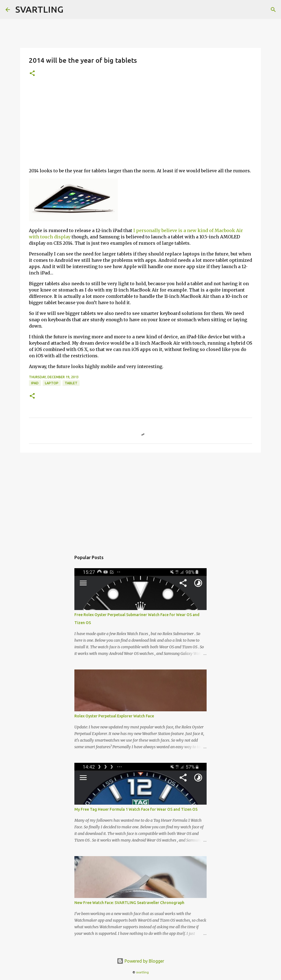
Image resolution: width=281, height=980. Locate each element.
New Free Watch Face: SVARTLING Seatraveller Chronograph (129, 903)
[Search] (273, 10)
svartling (142, 972)
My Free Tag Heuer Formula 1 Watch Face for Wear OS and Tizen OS (136, 809)
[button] (32, 74)
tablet (71, 383)
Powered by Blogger (140, 961)
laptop (52, 383)
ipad (35, 383)
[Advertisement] (140, 125)
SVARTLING (39, 9)
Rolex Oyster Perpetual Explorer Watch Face (114, 716)
